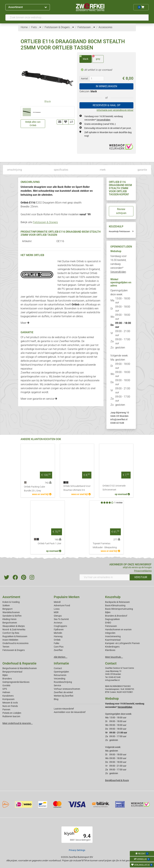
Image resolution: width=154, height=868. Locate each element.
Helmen (6, 692)
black (84, 58)
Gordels (6, 685)
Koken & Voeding (11, 602)
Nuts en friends (10, 706)
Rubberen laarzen (11, 716)
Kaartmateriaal (113, 640)
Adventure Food (62, 605)
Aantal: (85, 79)
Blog (56, 699)
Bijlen (108, 612)
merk (103, 170)
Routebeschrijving (63, 682)
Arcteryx (58, 623)
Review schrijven (121, 211)
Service (57, 685)
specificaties (61, 170)
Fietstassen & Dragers (45, 222)
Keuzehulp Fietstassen (119, 231)
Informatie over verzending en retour (115, 110)
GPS (5, 689)
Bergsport (8, 609)
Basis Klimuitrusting (115, 605)
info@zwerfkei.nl (119, 419)
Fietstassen (111, 626)
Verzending (60, 679)
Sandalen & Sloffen (12, 616)
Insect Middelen (10, 640)
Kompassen (9, 699)
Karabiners (8, 696)
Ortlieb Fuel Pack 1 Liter (50, 544)
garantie (142, 170)
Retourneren (60, 675)
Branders (7, 679)
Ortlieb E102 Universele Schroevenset (114, 488)
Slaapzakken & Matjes (14, 626)
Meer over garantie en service (39, 399)
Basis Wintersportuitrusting (119, 609)
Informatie (61, 663)
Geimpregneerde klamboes (16, 682)
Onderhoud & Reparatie (19, 663)
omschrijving (14, 170)
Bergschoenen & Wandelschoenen (20, 668)
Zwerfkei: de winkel (63, 692)
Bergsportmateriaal (12, 672)
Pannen (6, 709)
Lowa (57, 609)
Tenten (6, 647)
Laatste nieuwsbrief (64, 709)
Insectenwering (113, 636)
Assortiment (28, 7)
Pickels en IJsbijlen (12, 713)
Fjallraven (59, 629)
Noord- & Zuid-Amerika (14, 629)
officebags (91, 305)
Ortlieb (57, 640)
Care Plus (59, 647)
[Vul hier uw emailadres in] (105, 577)
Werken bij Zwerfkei (64, 696)
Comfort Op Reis (11, 633)
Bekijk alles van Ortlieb (33, 124)
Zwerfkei (58, 650)
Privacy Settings (77, 850)
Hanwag (58, 636)
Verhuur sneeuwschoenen (67, 689)
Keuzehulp (113, 597)
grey (96, 58)
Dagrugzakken (112, 619)
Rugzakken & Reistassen (15, 636)
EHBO (108, 623)
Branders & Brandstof (116, 616)
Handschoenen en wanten (118, 629)
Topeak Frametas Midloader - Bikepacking (105, 545)
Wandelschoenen (11, 612)
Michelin (58, 633)
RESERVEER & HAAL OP (107, 105)
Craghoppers (60, 626)
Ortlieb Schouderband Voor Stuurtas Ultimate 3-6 (77, 488)
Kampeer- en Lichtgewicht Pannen (122, 643)
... (39, 27)
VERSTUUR (141, 577)
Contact (58, 668)
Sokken (6, 605)
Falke (56, 643)
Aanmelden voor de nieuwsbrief (70, 712)
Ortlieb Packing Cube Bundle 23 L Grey (34, 489)
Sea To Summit (61, 619)
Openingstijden (61, 672)
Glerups (58, 616)
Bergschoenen (10, 623)
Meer (25, 323)
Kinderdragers (112, 647)
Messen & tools (10, 703)
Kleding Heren (9, 619)
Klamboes (110, 650)
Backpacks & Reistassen (117, 602)
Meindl (57, 602)
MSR (56, 612)
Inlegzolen (110, 633)
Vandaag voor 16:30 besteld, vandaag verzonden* (118, 264)
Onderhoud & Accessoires (15, 643)
